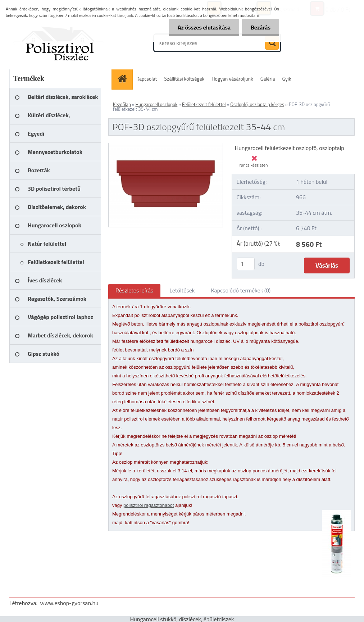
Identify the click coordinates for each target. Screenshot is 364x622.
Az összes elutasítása (203, 27)
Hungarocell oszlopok (157, 104)
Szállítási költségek (185, 79)
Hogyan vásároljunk (232, 79)
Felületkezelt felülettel (204, 104)
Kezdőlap (122, 104)
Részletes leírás (134, 290)
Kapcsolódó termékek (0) (241, 290)
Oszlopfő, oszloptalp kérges (257, 104)
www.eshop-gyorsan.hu (69, 603)
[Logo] (59, 43)
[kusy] (246, 264)
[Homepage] (124, 79)
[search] (272, 43)
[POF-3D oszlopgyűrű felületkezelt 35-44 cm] (166, 146)
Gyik (287, 79)
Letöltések (182, 290)
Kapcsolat (147, 79)
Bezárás (260, 27)
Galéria (268, 79)
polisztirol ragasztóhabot (149, 505)
